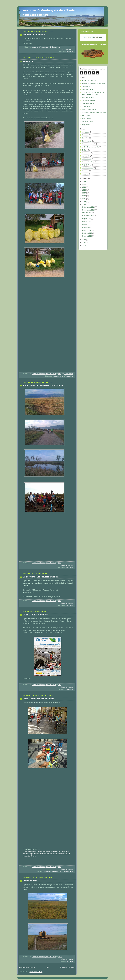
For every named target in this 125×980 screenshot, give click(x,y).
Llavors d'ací (86, 107)
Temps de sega (30, 881)
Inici (47, 967)
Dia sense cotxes (58, 376)
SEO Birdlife (86, 116)
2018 (84, 190)
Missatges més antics (68, 967)
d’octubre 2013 (87, 213)
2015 (84, 199)
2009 (84, 245)
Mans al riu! (28, 61)
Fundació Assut (87, 86)
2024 (84, 181)
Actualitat (70, 961)
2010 (84, 243)
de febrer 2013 (87, 233)
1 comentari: (69, 374)
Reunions (70, 52)
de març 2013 (87, 230)
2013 (84, 205)
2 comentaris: (68, 49)
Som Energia (86, 119)
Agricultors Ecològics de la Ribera (93, 83)
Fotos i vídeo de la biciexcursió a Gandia (43, 385)
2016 (84, 196)
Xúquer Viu (86, 125)
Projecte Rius (86, 165)
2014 (84, 202)
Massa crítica (69, 871)
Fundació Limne (87, 89)
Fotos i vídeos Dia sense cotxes (38, 699)
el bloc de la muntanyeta (90, 147)
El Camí (85, 150)
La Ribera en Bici (88, 104)
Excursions (69, 568)
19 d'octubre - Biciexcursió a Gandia (40, 577)
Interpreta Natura (88, 98)
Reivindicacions (87, 168)
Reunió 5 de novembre (34, 35)
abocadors (86, 132)
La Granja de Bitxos (89, 101)
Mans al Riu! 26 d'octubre (35, 615)
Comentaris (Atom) (36, 972)
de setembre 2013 (88, 216)
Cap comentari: (68, 565)
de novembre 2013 (88, 210)
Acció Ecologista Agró (89, 80)
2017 (84, 193)
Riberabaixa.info (28, 851)
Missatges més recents (27, 967)
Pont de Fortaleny (88, 162)
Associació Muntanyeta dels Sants (49, 10)
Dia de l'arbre (86, 141)
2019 (84, 187)
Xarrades (85, 174)
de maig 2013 (87, 224)
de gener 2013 (87, 236)
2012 (84, 240)
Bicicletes (47, 871)
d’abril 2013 (86, 227)
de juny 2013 (86, 222)
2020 (84, 184)
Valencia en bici (87, 122)
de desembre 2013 (88, 207)
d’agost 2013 (86, 219)
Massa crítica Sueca (89, 110)
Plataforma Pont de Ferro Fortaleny (94, 113)
